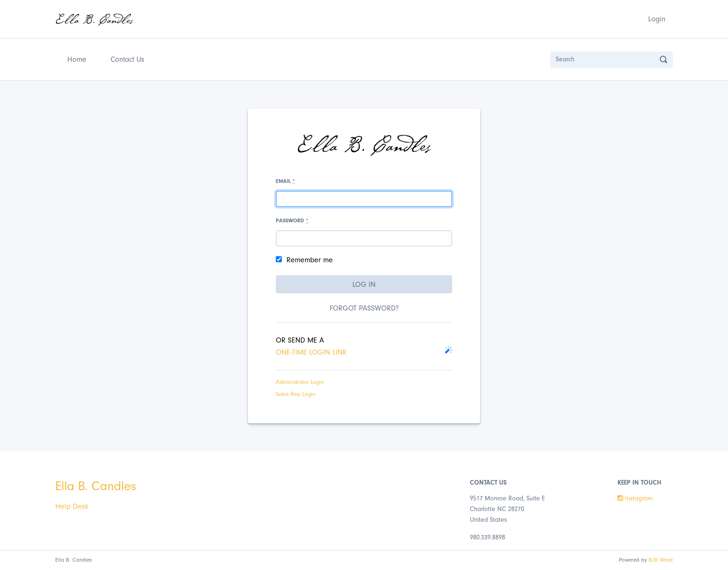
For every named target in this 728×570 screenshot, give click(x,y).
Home (79, 58)
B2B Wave (661, 560)
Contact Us (127, 59)
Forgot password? (364, 308)
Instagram (635, 499)
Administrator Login (300, 382)
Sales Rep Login (296, 394)
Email (285, 181)
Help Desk (72, 506)
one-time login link (311, 352)
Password (292, 220)
